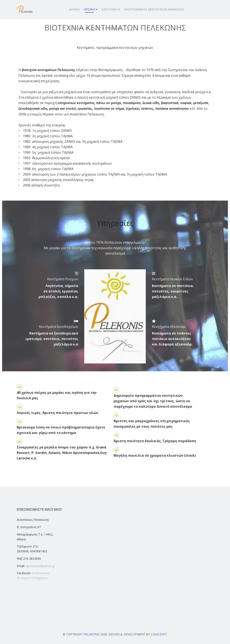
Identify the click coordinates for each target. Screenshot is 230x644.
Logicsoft (159, 634)
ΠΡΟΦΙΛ (89, 9)
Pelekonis (92, 634)
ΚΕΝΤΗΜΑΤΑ (111, 9)
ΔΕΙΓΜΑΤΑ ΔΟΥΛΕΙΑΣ (84, 28)
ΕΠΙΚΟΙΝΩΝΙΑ (113, 28)
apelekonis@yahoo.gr (40, 566)
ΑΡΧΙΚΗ (74, 9)
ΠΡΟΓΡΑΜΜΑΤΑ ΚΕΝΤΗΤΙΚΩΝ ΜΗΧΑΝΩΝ (154, 9)
